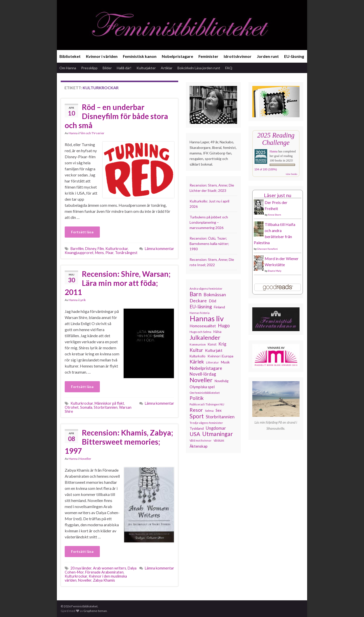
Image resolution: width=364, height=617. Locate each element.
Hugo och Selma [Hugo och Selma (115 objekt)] (200, 332)
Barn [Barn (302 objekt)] (196, 294)
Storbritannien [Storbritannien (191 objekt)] (220, 417)
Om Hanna (68, 68)
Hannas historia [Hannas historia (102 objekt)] (200, 313)
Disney (91, 249)
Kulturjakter (146, 68)
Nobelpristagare (177, 56)
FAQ (229, 68)
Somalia (86, 407)
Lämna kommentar (160, 249)
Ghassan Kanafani (267, 249)
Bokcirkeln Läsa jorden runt (199, 68)
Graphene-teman (95, 611)
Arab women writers (110, 568)
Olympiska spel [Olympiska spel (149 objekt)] (202, 387)
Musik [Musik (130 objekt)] (225, 362)
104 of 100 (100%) (266, 169)
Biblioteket (70, 56)
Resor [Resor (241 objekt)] (196, 410)
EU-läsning (294, 56)
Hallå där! (124, 68)
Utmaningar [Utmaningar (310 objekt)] (218, 434)
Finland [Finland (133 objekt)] (219, 307)
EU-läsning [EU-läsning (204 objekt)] (201, 307)
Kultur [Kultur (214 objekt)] (196, 350)
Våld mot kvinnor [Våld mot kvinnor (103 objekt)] (201, 440)
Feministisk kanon (140, 56)
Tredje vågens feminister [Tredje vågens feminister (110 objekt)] (206, 423)
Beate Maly (275, 271)
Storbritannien (106, 407)
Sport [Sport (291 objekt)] (197, 416)
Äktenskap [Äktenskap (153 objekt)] (199, 446)
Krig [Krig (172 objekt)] (222, 344)
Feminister (208, 56)
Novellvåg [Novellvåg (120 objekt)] (222, 381)
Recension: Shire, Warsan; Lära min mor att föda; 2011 (118, 283)
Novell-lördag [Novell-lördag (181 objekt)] (203, 374)
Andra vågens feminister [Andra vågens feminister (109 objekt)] (206, 289)
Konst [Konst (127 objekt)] (212, 344)
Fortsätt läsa (82, 232)
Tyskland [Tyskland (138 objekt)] (197, 428)
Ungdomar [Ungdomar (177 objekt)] (216, 428)
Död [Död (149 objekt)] (212, 301)
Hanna (73, 133)
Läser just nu (278, 195)
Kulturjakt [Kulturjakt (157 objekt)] (214, 350)
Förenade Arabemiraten (104, 572)
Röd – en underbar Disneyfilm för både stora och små (116, 116)
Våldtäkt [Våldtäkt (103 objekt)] (219, 440)
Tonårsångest (126, 253)
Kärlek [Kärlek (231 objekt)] (197, 362)
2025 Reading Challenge (276, 139)
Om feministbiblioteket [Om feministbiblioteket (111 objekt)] (205, 393)
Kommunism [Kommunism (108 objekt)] (198, 344)
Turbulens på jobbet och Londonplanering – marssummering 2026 (209, 222)
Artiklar (167, 68)
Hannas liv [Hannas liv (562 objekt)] (207, 318)
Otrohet (72, 407)
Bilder (107, 68)
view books (291, 174)
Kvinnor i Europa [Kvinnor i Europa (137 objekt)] (220, 356)
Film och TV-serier (92, 133)
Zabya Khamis (104, 580)
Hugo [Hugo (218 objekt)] (224, 326)
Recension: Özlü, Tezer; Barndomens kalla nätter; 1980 (209, 244)
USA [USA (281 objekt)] (195, 434)
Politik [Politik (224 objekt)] (197, 398)
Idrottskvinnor (238, 56)
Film (101, 249)
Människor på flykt (109, 403)
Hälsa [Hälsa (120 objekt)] (217, 332)
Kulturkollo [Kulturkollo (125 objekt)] (198, 356)
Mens (99, 253)
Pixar (109, 253)
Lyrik (83, 300)
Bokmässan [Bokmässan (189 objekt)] (215, 295)
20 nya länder (81, 568)
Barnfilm (77, 249)
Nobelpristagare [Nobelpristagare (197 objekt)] (206, 368)
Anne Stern (275, 215)
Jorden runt (268, 56)
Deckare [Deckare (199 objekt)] (198, 301)
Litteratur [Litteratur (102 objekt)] (212, 362)
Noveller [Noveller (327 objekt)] (201, 380)
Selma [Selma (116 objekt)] (209, 411)
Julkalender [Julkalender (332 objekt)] (205, 337)
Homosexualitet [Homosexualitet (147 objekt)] (203, 326)
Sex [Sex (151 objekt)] (219, 410)
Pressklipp (89, 68)
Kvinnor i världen (102, 56)
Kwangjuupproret (79, 253)
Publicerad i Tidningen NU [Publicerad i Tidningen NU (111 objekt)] (207, 404)
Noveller (85, 459)
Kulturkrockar (117, 249)
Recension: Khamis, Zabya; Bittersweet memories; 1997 (119, 442)
